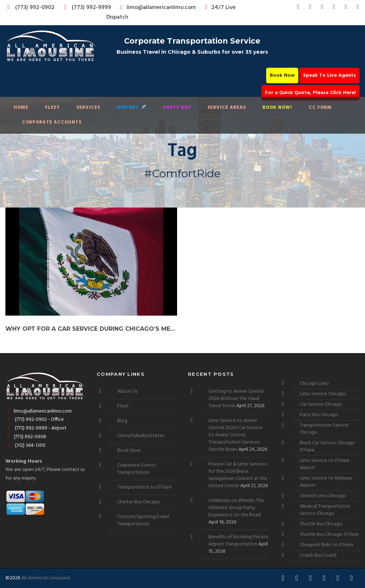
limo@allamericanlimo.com (157, 8)
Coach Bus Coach (318, 555)
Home (21, 108)
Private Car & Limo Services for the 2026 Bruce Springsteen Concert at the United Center (238, 475)
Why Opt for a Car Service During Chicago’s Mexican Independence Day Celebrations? (91, 329)
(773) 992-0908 (26, 437)
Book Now (282, 75)
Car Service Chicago (321, 404)
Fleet (52, 108)
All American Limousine (46, 578)
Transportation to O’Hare (144, 487)
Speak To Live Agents (329, 75)
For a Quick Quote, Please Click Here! (311, 93)
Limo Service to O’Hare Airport (325, 464)
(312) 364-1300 (25, 446)
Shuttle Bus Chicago (321, 524)
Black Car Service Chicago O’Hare (327, 447)
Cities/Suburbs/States (141, 436)
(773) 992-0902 (30, 8)
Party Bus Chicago (319, 415)
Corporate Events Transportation (136, 469)
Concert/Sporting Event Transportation (143, 520)
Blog (122, 421)
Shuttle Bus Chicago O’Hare (329, 534)
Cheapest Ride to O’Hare (327, 545)
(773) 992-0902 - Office (35, 420)
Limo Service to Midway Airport (326, 482)
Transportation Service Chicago (324, 429)
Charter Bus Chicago (139, 502)
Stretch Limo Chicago (323, 496)
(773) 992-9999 (85, 8)
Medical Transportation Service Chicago (325, 510)
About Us (127, 391)
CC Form (320, 108)
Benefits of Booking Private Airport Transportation (238, 541)
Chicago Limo (314, 384)
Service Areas (227, 108)
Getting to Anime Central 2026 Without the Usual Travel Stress (236, 399)
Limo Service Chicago (323, 394)
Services (88, 108)
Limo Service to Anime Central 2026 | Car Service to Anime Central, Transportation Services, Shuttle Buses (236, 435)
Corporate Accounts (52, 122)
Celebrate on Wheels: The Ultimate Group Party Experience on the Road (236, 508)
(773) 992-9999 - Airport (36, 428)
